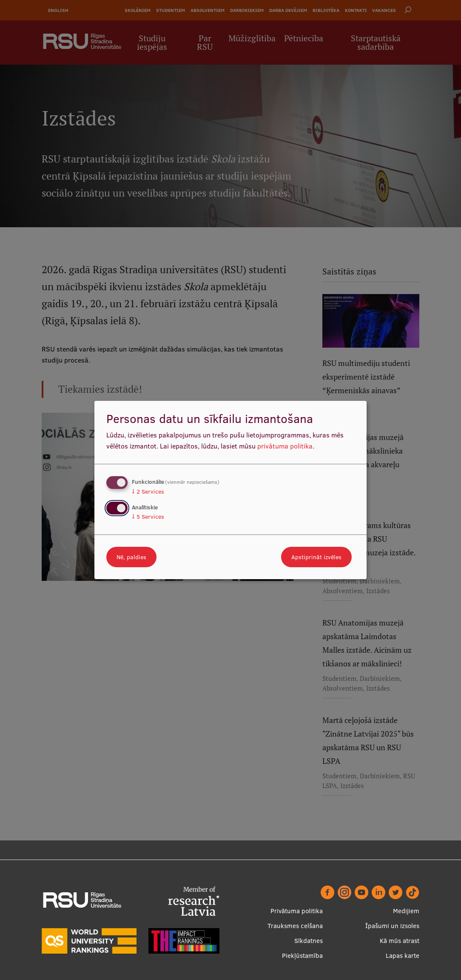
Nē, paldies (131, 557)
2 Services (148, 491)
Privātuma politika (297, 911)
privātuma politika (285, 446)
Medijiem (406, 911)
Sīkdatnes (309, 941)
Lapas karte (403, 956)
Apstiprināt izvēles (316, 557)
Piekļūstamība (302, 956)
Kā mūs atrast (400, 941)
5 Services (148, 517)
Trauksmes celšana (295, 926)
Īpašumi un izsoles (392, 926)
